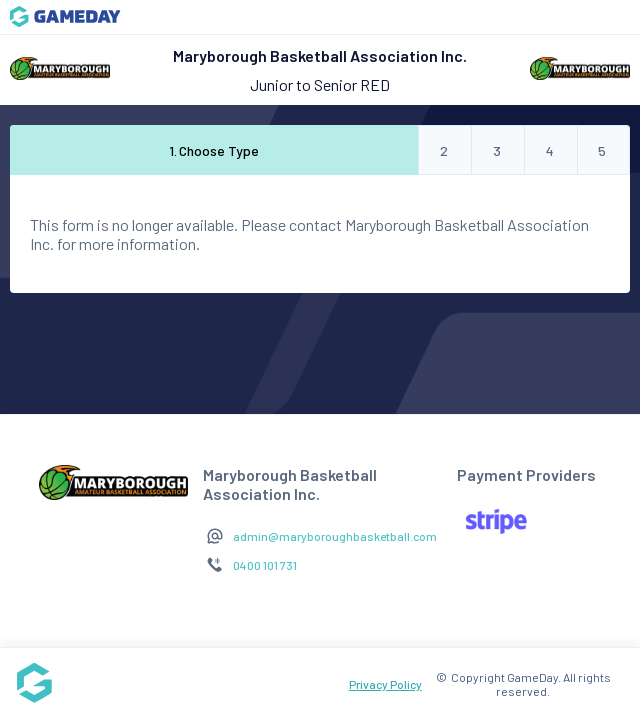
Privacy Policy (385, 684)
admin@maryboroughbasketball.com (335, 536)
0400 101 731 (265, 565)
